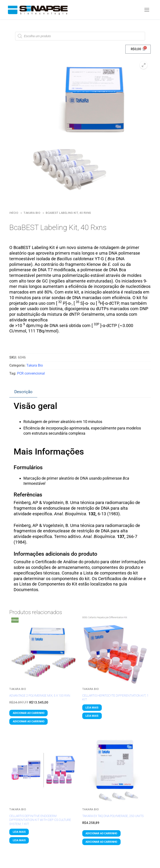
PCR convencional (31, 373)
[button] (144, 65)
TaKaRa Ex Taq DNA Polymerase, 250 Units (113, 816)
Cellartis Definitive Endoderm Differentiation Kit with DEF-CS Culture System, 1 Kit (40, 820)
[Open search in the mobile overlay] (80, 36)
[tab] (23, 392)
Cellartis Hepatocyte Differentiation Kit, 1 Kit (115, 698)
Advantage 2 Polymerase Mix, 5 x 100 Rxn (40, 696)
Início (14, 213)
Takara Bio (32, 213)
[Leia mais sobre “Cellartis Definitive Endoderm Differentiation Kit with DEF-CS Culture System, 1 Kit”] (19, 832)
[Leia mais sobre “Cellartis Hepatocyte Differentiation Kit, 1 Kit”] (92, 708)
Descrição (23, 392)
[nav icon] (147, 10)
